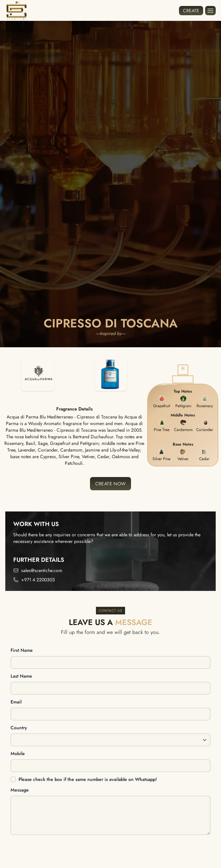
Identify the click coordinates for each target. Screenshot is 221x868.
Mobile (18, 753)
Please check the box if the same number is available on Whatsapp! (88, 779)
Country (19, 728)
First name (22, 650)
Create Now (111, 484)
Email (16, 702)
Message (20, 790)
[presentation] (61, 852)
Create (191, 11)
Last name (21, 676)
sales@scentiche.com (42, 570)
